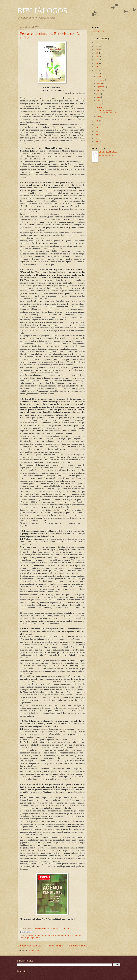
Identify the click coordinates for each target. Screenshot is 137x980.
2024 (97, 43)
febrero (99, 107)
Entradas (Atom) (33, 951)
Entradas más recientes (29, 946)
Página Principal (55, 946)
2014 (97, 70)
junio (98, 97)
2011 (97, 124)
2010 (97, 128)
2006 (97, 142)
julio (98, 94)
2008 (97, 135)
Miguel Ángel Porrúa (32, 938)
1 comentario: (66, 929)
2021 (97, 46)
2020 (97, 49)
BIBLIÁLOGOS (42, 11)
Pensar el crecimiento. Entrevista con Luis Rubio (106, 111)
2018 (97, 56)
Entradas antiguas (78, 946)
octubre (99, 83)
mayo (99, 101)
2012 (97, 121)
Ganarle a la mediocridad (69, 935)
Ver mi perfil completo (107, 155)
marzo (99, 104)
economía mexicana (52, 935)
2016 (97, 63)
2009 (97, 131)
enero (99, 117)
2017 (97, 60)
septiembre (101, 87)
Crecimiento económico (36, 935)
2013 (97, 74)
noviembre (101, 80)
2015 (97, 67)
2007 (97, 138)
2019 (97, 53)
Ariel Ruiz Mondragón (110, 152)
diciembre (100, 76)
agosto (99, 90)
